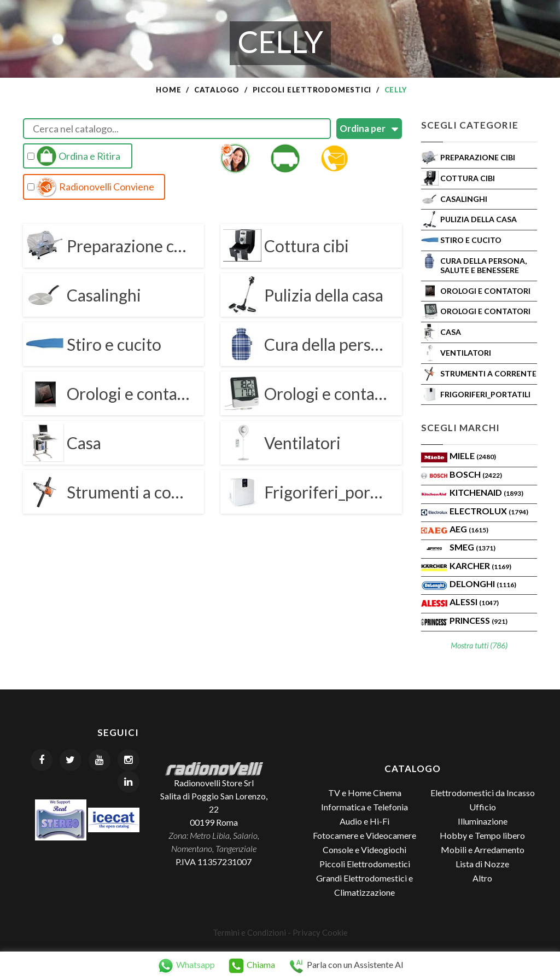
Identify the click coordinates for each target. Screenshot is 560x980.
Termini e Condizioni (249, 932)
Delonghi (483, 584)
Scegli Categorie (470, 125)
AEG (469, 529)
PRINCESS (479, 620)
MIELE (473, 456)
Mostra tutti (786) (479, 645)
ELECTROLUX (489, 511)
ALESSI (474, 602)
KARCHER (480, 566)
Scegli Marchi (460, 428)
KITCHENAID (486, 492)
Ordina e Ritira (74, 156)
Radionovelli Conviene (91, 187)
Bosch (476, 474)
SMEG (472, 547)
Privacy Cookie (320, 932)
